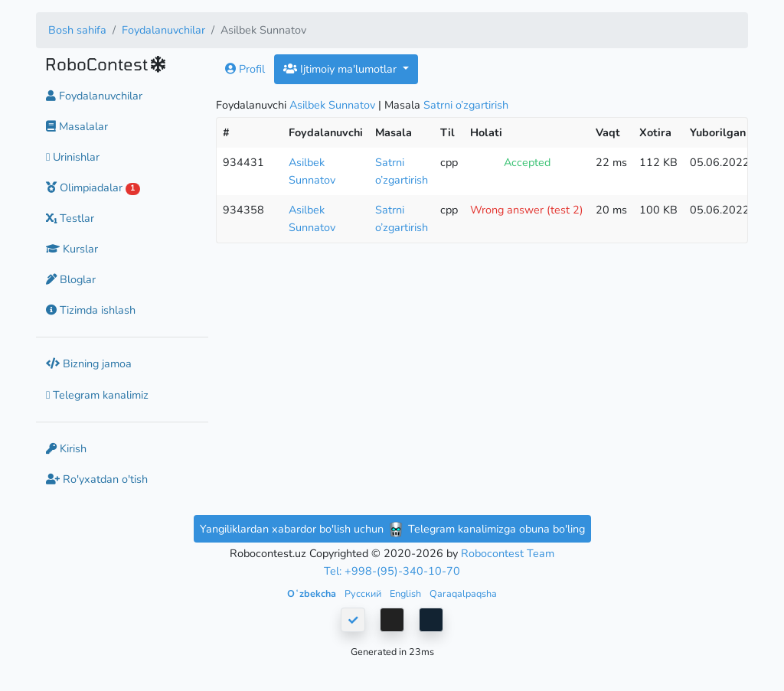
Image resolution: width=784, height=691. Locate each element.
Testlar (70, 218)
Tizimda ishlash (91, 310)
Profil (245, 69)
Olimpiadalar (93, 187)
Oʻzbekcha (313, 593)
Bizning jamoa (89, 363)
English (407, 593)
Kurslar (72, 249)
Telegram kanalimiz (97, 395)
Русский (364, 593)
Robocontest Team (508, 553)
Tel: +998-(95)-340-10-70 (392, 571)
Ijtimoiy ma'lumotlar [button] (341, 69)
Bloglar (71, 279)
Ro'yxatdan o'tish (97, 479)
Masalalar (77, 126)
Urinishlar (73, 157)
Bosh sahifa (77, 30)
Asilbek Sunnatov (332, 105)
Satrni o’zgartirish (466, 105)
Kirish (66, 448)
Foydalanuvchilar (163, 30)
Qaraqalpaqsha (463, 593)
